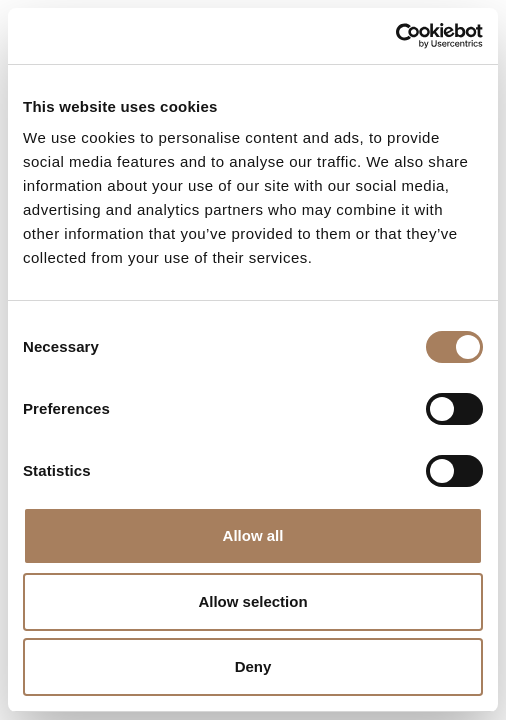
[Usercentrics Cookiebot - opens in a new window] (395, 36)
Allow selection (252, 601)
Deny (253, 666)
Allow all (253, 535)
